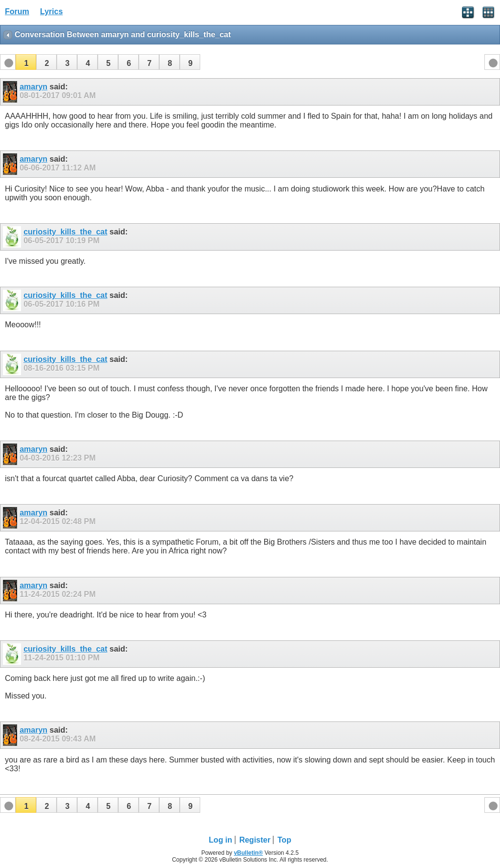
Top (284, 840)
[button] (26, 62)
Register (255, 840)
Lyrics (52, 11)
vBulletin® (249, 853)
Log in (221, 840)
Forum (17, 11)
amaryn (33, 87)
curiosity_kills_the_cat (65, 232)
